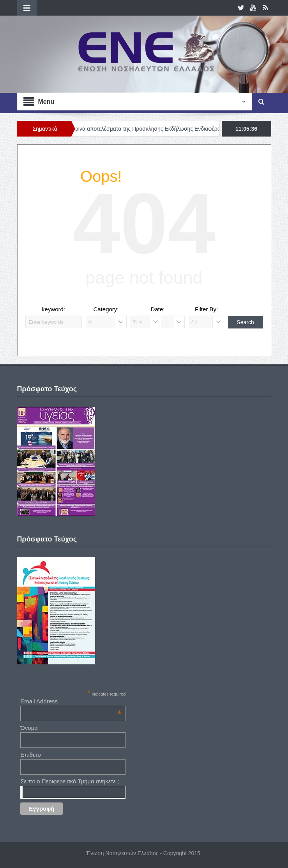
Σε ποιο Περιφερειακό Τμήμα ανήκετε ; (70, 781)
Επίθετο (31, 755)
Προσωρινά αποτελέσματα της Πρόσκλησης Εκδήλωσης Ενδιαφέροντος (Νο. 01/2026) (165, 129)
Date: (158, 309)
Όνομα (29, 728)
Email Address (71, 701)
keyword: (53, 309)
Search (245, 322)
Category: (106, 309)
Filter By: (206, 309)
